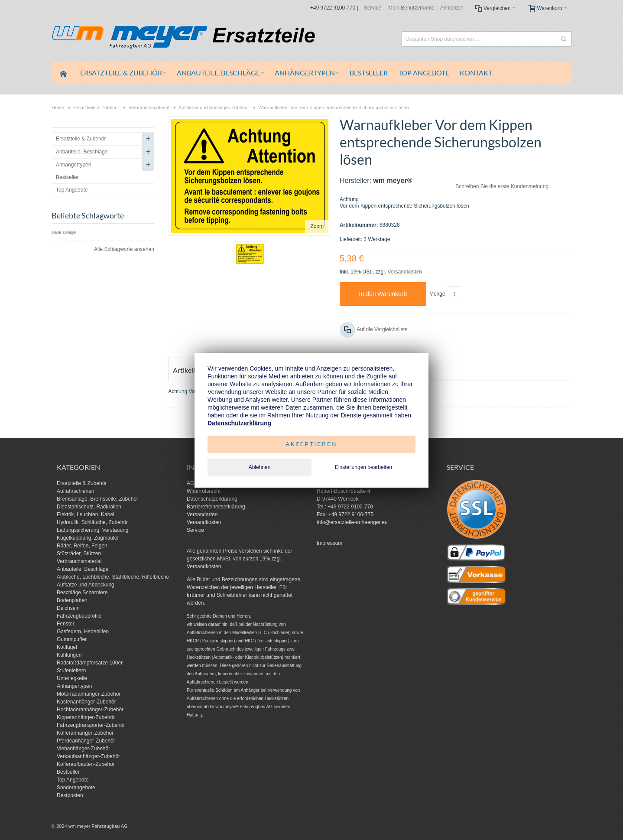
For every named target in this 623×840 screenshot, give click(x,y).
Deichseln (68, 608)
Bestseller (68, 772)
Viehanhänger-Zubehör (83, 749)
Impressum (329, 543)
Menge (437, 294)
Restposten (70, 795)
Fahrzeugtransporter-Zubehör (91, 725)
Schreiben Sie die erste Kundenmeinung (502, 186)
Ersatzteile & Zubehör (82, 483)
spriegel (69, 232)
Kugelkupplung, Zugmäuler (88, 538)
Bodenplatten (72, 600)
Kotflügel (67, 647)
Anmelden (452, 8)
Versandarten (202, 514)
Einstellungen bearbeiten (363, 467)
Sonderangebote (76, 788)
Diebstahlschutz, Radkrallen (89, 507)
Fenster (66, 624)
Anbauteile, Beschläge (83, 569)
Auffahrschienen (76, 491)
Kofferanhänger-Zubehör (85, 733)
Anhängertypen (74, 686)
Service (373, 8)
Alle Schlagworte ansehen (124, 249)
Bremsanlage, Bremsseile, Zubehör (97, 499)
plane (56, 232)
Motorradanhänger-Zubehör (89, 694)
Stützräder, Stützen (79, 553)
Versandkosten (405, 272)
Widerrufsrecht (204, 491)
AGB (192, 483)
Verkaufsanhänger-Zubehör (88, 756)
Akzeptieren (312, 444)
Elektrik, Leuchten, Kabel (86, 514)
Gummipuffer (72, 639)
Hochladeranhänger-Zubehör (90, 710)
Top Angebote (73, 780)
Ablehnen (260, 467)
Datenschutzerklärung (212, 499)
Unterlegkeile (72, 678)
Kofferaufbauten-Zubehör (86, 764)
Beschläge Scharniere (82, 593)
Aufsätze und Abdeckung (86, 585)
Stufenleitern (71, 671)
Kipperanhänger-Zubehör (86, 717)
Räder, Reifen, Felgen (82, 546)
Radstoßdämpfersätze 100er (90, 663)
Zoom (317, 226)
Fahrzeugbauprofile (79, 616)
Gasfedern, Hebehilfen (83, 632)
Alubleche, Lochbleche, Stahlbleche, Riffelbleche (113, 577)
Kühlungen (69, 655)
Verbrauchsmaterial (79, 561)
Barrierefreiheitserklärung (216, 507)
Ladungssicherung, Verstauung (92, 530)
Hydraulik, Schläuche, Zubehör (92, 522)
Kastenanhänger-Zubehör (86, 702)
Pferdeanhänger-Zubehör (86, 741)
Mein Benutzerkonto (411, 8)
